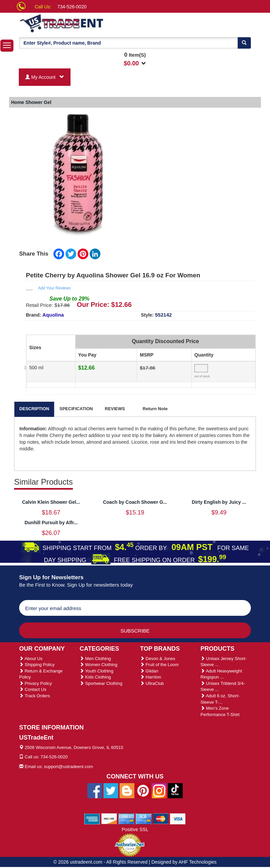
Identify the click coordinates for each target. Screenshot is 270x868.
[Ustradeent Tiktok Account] (175, 791)
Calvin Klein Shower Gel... (51, 502)
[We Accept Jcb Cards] (144, 819)
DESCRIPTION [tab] (34, 409)
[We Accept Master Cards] (161, 819)
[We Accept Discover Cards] (109, 819)
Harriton (151, 677)
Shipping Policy (37, 665)
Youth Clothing (96, 671)
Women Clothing (98, 665)
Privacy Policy (36, 683)
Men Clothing (95, 659)
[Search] (244, 43)
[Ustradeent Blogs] (127, 791)
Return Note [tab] (155, 409)
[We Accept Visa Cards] (178, 819)
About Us (31, 659)
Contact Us (33, 689)
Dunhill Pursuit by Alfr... (51, 523)
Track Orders (35, 696)
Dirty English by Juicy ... (219, 502)
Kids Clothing (95, 677)
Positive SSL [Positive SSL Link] (135, 829)
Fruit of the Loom (159, 665)
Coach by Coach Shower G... (135, 502)
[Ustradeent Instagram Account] (159, 791)
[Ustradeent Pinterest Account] (143, 791)
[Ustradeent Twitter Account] (111, 791)
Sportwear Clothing (101, 683)
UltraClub (152, 683)
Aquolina (53, 315)
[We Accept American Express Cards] (92, 819)
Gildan (149, 671)
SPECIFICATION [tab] (76, 409)
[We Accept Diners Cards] (126, 819)
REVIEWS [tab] (115, 409)
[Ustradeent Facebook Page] (95, 791)
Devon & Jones (158, 659)
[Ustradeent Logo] (85, 23)
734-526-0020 (72, 7)
